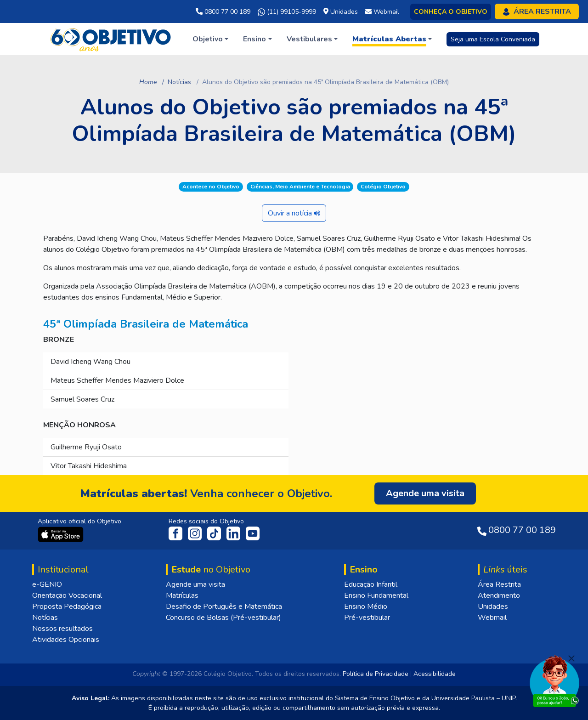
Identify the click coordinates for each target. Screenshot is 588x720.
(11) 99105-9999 (287, 12)
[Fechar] (571, 658)
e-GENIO (47, 584)
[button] (210, 39)
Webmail (492, 618)
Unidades (493, 607)
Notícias (179, 82)
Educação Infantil (371, 584)
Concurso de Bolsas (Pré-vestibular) (223, 618)
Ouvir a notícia (294, 213)
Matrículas (182, 595)
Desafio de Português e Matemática (224, 607)
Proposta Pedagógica (67, 607)
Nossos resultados (62, 629)
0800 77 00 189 (223, 12)
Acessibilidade (435, 674)
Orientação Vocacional (67, 595)
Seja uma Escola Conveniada (493, 39)
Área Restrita (499, 584)
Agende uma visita (195, 584)
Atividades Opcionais (66, 640)
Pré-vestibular (367, 618)
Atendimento (499, 595)
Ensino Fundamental (376, 595)
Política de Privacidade (376, 674)
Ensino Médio (366, 607)
